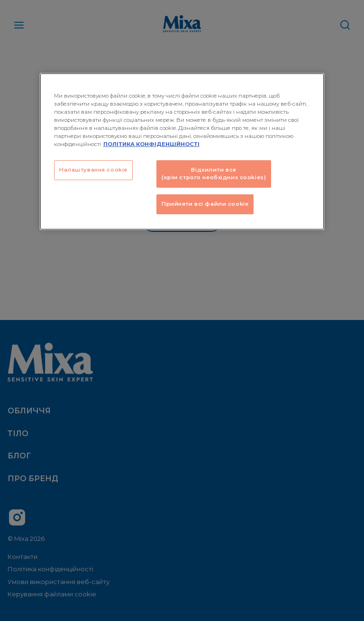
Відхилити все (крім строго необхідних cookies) (214, 174)
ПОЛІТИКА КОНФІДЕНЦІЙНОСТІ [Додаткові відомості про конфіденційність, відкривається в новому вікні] (151, 144)
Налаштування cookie (93, 170)
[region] (182, 151)
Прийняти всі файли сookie (205, 204)
